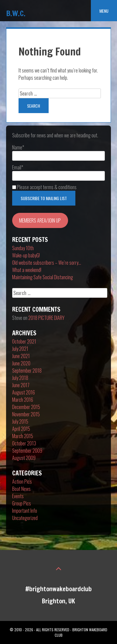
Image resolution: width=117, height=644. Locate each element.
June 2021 (21, 356)
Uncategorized (25, 518)
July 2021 (20, 349)
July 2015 (20, 421)
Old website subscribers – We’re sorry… (47, 263)
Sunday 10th (23, 248)
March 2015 (23, 436)
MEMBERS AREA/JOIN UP (40, 220)
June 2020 (21, 363)
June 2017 (21, 385)
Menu (104, 11)
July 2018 (20, 378)
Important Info (25, 511)
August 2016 (24, 392)
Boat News (21, 489)
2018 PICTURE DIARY (46, 318)
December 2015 (26, 407)
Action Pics (22, 481)
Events (18, 496)
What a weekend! (27, 270)
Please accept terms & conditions (44, 187)
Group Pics (22, 503)
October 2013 (24, 443)
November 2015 (26, 414)
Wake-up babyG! (26, 255)
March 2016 (23, 400)
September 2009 (27, 451)
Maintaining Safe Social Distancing (43, 277)
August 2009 (24, 458)
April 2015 (21, 429)
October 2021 (24, 341)
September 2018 (27, 371)
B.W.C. (16, 13)
